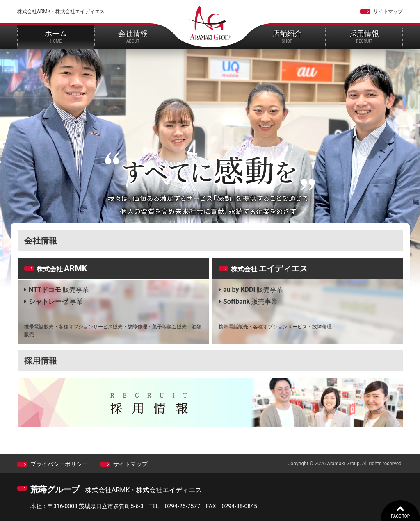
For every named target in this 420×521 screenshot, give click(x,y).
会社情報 (133, 36)
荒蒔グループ (55, 489)
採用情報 (364, 36)
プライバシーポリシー (59, 464)
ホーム (56, 36)
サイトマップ (388, 11)
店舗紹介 (287, 36)
